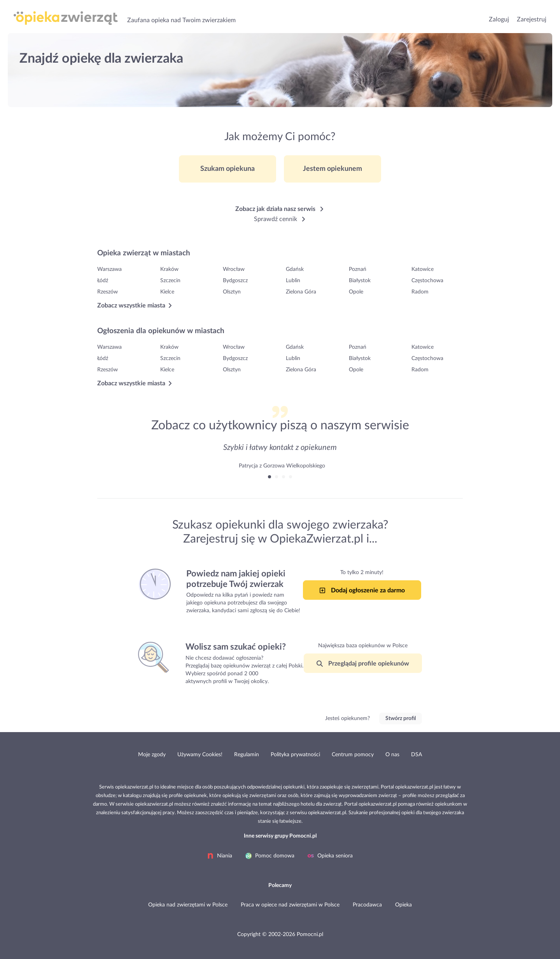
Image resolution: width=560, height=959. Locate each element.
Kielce (167, 292)
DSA (416, 755)
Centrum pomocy (353, 755)
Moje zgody (152, 755)
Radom (420, 292)
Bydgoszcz (235, 281)
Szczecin (170, 281)
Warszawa (109, 269)
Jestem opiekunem (332, 169)
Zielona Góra (301, 292)
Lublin (293, 281)
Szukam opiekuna (227, 169)
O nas (392, 755)
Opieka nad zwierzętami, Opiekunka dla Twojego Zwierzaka (66, 19)
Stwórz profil (401, 718)
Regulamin (247, 755)
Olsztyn (232, 292)
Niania (220, 856)
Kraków (169, 269)
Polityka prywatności (295, 755)
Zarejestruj (532, 19)
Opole (356, 292)
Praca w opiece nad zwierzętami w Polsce (290, 905)
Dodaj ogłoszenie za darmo (362, 590)
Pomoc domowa (270, 856)
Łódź (103, 281)
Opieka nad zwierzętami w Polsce (188, 905)
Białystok (360, 281)
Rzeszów (108, 292)
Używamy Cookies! (200, 755)
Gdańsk (295, 269)
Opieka (403, 905)
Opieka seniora (330, 856)
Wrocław (234, 269)
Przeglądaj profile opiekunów (363, 664)
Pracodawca (367, 905)
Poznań (358, 269)
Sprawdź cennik (280, 219)
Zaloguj (499, 19)
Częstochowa (427, 281)
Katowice (423, 269)
